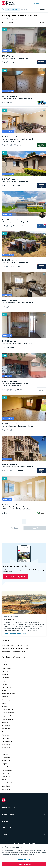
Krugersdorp (14, 19)
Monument (5, 735)
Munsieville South (7, 741)
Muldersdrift (6, 738)
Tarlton (4, 780)
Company (23, 835)
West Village (6, 786)
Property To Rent (23, 815)
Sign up (37, 3)
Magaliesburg (6, 729)
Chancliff (4, 684)
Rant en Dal (5, 767)
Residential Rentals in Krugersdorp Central (15, 645)
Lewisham (5, 722)
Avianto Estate (6, 668)
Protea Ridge (6, 757)
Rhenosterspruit (7, 770)
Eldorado (4, 690)
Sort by (42, 22)
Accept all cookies (24, 864)
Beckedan (5, 674)
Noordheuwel (6, 748)
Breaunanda (6, 678)
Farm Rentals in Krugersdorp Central (13, 652)
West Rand (5, 19)
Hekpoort (5, 697)
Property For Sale (23, 808)
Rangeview (5, 764)
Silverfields (5, 773)
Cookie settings (24, 859)
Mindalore (5, 732)
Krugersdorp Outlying (9, 716)
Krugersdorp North (8, 713)
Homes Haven (6, 700)
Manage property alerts (16, 577)
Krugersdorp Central (8, 709)
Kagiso (4, 703)
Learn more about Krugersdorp (15, 633)
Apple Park (5, 665)
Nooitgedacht (6, 745)
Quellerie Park (6, 760)
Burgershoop (6, 681)
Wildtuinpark (6, 789)
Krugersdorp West (7, 719)
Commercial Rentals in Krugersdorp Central (16, 648)
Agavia (4, 662)
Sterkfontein (6, 776)
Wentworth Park (7, 783)
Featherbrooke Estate (9, 694)
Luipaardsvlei (6, 725)
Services (23, 821)
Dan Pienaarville (7, 687)
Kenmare (4, 706)
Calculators (23, 828)
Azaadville (5, 671)
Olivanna (4, 751)
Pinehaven (5, 754)
